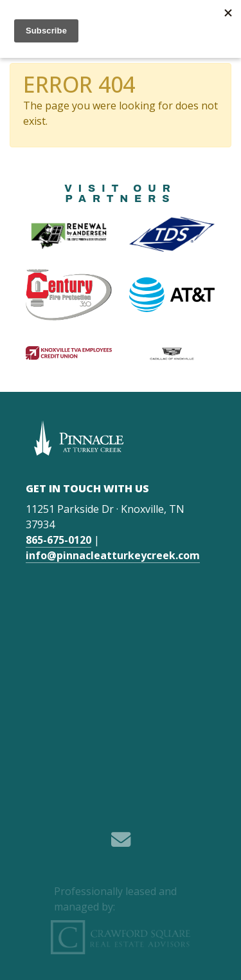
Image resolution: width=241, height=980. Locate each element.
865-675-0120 (58, 540)
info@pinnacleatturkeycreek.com (113, 555)
